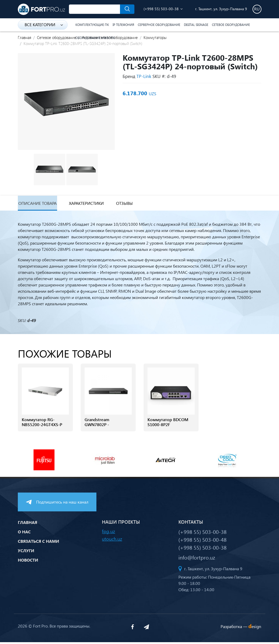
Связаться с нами (39, 543)
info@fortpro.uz (197, 559)
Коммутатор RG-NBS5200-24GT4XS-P (42, 424)
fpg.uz (108, 533)
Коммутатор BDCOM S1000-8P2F (168, 424)
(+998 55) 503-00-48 (203, 541)
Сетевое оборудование (231, 25)
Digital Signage (196, 25)
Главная (24, 37)
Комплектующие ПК (92, 25)
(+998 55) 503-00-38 (161, 9)
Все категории (44, 24)
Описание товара (39, 204)
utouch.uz (112, 541)
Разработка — (241, 628)
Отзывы (136, 204)
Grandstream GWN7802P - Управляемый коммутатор (98, 429)
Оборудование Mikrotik (95, 38)
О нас (24, 534)
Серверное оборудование (159, 25)
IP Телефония (123, 25)
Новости (28, 562)
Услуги (26, 553)
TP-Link (144, 76)
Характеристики (94, 204)
